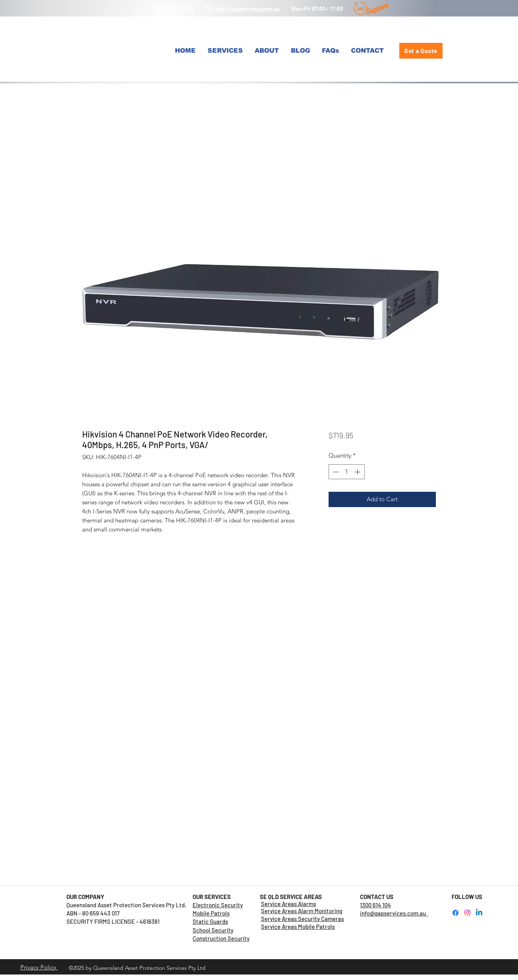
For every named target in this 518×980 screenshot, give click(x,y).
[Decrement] (335, 472)
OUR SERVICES (212, 897)
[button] (225, 51)
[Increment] (358, 472)
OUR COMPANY (85, 897)
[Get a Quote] (421, 51)
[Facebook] (456, 913)
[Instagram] (467, 913)
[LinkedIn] (479, 913)
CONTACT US (377, 897)
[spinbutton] (346, 472)
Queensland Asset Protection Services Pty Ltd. (129, 905)
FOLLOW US (467, 897)
